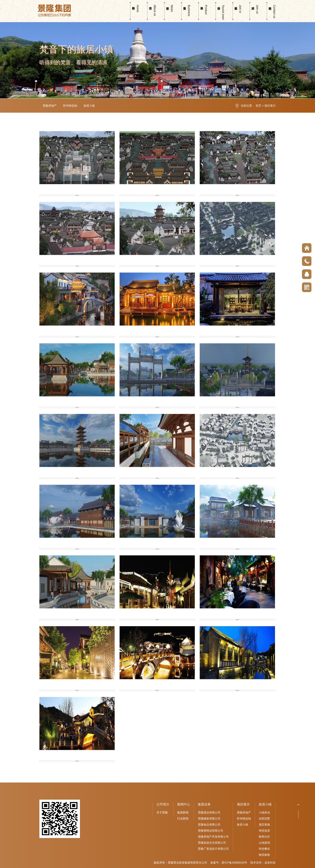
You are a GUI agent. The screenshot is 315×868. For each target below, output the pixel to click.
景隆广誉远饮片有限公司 (213, 849)
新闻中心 (184, 804)
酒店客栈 (264, 825)
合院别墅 (264, 819)
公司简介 (163, 804)
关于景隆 (162, 812)
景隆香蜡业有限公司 (211, 831)
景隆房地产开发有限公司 (213, 837)
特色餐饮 (264, 849)
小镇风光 (264, 812)
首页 (258, 106)
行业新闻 (183, 819)
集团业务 (204, 804)
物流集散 (264, 855)
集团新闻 (183, 812)
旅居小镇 (89, 106)
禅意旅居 (264, 831)
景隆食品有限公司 (209, 825)
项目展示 (270, 106)
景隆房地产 (50, 106)
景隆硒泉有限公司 (209, 819)
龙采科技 (270, 863)
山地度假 (264, 843)
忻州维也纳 (70, 106)
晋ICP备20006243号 (234, 863)
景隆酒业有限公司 (209, 812)
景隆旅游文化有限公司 (212, 843)
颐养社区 (264, 837)
